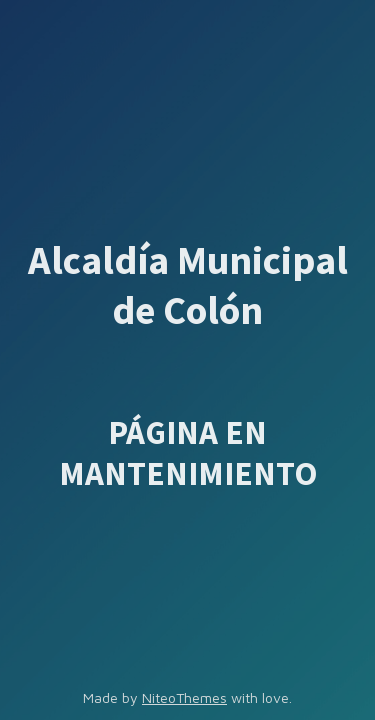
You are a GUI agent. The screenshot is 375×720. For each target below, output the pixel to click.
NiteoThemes (184, 697)
